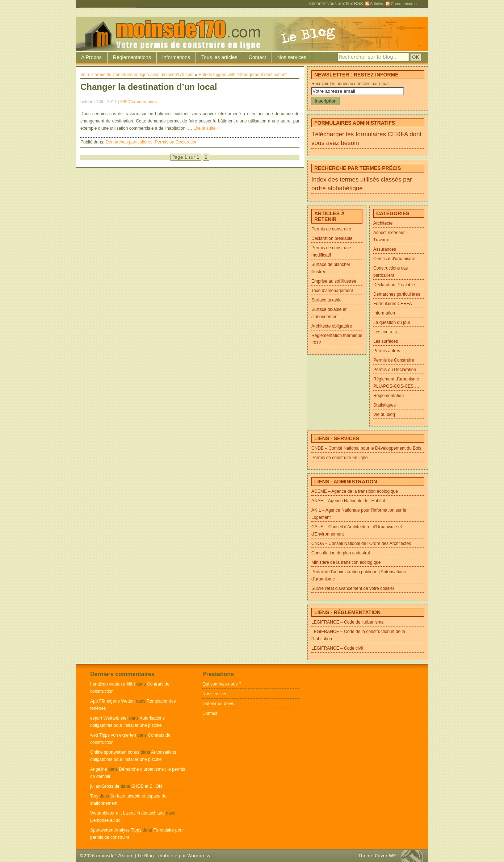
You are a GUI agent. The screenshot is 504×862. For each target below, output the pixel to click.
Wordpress (199, 856)
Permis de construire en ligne (339, 458)
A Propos (91, 57)
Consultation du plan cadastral (341, 553)
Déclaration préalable (332, 238)
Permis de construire (331, 229)
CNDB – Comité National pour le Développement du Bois (366, 448)
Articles (377, 4)
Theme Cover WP (377, 856)
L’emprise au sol (106, 820)
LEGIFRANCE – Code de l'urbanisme (348, 622)
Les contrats (385, 332)
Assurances (385, 249)
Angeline (99, 769)
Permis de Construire (394, 360)
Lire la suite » (206, 128)
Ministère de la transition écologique (346, 562)
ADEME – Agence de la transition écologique (355, 491)
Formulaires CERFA (393, 304)
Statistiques (385, 405)
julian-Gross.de (105, 786)
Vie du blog (384, 415)
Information (384, 313)
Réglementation (388, 396)
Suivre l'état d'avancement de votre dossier (353, 588)
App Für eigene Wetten (112, 701)
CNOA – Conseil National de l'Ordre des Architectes (361, 544)
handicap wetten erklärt (113, 684)
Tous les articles (219, 57)
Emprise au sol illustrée (334, 281)
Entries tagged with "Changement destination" (243, 75)
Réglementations (132, 57)
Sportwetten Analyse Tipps (116, 830)
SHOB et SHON (146, 786)
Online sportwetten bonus (115, 752)
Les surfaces (386, 341)
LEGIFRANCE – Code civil (337, 648)
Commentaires (404, 4)
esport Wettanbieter (109, 718)
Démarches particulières (129, 142)
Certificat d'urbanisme (394, 259)
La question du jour (392, 322)
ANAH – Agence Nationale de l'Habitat (348, 501)
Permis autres (387, 351)
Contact (257, 57)
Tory (94, 796)
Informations (176, 57)
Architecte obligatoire (332, 326)
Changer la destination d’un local (149, 87)
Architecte (383, 223)
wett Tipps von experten (113, 735)
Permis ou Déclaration (176, 142)
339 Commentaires (138, 102)
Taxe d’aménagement (332, 291)
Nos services (292, 57)
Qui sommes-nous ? (222, 684)
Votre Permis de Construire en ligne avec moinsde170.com (137, 75)
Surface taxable (326, 300)
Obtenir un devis (218, 704)
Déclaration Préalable (394, 285)
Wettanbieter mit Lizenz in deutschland (127, 813)
